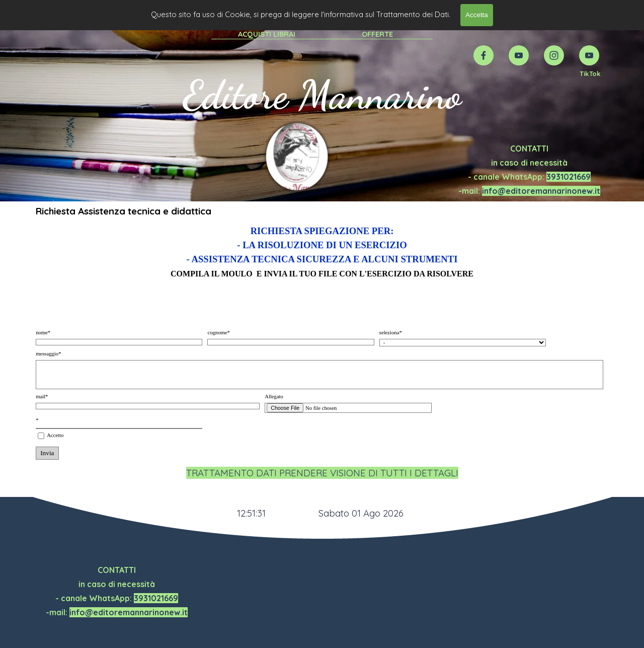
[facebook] (484, 55)
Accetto (55, 435)
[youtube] (519, 55)
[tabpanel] (590, 73)
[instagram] (554, 55)
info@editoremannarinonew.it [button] (541, 191)
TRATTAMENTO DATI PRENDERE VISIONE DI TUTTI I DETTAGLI (322, 473)
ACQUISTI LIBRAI (267, 34)
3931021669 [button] (569, 177)
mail (42, 397)
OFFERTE (377, 34)
